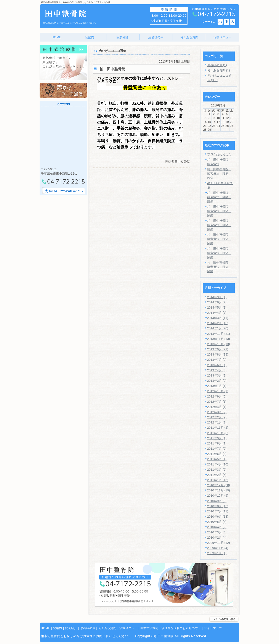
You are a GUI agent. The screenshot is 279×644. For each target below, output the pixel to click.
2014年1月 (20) (218, 328)
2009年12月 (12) (219, 543)
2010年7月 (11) (218, 511)
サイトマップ (213, 628)
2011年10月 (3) (218, 433)
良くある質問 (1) (219, 70)
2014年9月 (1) (217, 297)
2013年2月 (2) (217, 381)
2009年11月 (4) (218, 548)
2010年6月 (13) (218, 517)
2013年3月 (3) (217, 375)
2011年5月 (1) (217, 459)
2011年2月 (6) (217, 475)
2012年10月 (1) (218, 391)
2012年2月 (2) (217, 417)
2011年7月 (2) (217, 449)
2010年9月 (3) (217, 501)
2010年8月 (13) (218, 506)
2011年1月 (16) (218, 480)
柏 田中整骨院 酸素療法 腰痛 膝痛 (219, 174)
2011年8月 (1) (217, 443)
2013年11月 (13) (219, 339)
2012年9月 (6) (217, 396)
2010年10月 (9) (218, 496)
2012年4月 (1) (217, 407)
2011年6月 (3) (217, 454)
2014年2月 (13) (218, 323)
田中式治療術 (149, 628)
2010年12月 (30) (219, 485)
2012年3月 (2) (217, 412)
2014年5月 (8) (217, 308)
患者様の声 (88, 628)
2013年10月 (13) (219, 344)
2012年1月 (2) (217, 422)
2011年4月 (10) (218, 464)
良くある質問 (107, 628)
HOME (46, 628)
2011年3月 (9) (217, 470)
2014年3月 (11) (218, 318)
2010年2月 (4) (217, 538)
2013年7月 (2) (217, 360)
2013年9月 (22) (218, 349)
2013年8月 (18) (218, 354)
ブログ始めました (219, 154)
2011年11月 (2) (218, 428)
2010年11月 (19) (219, 490)
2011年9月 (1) (217, 438)
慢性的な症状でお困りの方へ (181, 628)
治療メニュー (128, 628)
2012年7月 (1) (217, 402)
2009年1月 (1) (217, 553)
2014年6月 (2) (217, 302)
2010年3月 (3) (217, 532)
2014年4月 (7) (217, 313)
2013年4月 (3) (217, 370)
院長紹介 (71, 628)
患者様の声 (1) (217, 65)
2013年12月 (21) (219, 334)
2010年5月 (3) (217, 522)
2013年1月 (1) (217, 386)
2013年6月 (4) (217, 365)
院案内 (58, 628)
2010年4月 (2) (217, 527)
